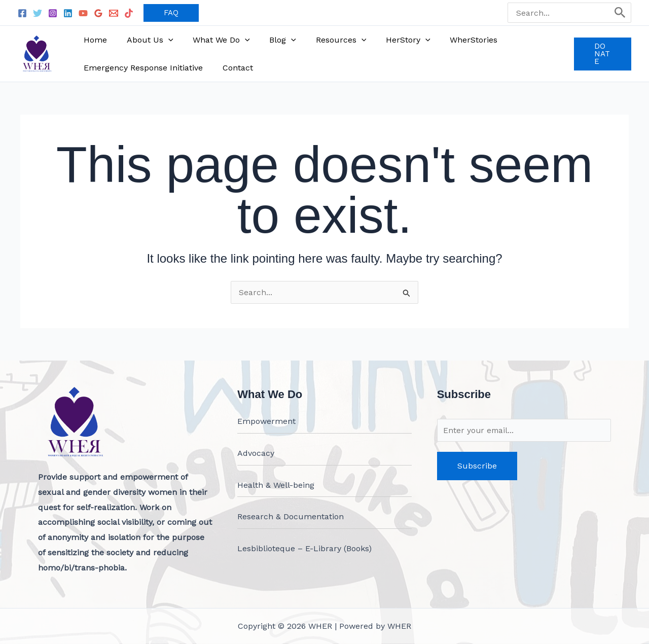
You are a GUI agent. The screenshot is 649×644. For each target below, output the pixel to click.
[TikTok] (129, 13)
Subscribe (477, 466)
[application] (163, 40)
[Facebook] (22, 13)
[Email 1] (114, 13)
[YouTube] (83, 13)
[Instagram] (53, 13)
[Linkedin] (68, 13)
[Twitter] (38, 13)
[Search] (620, 13)
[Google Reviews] (98, 13)
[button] (171, 13)
